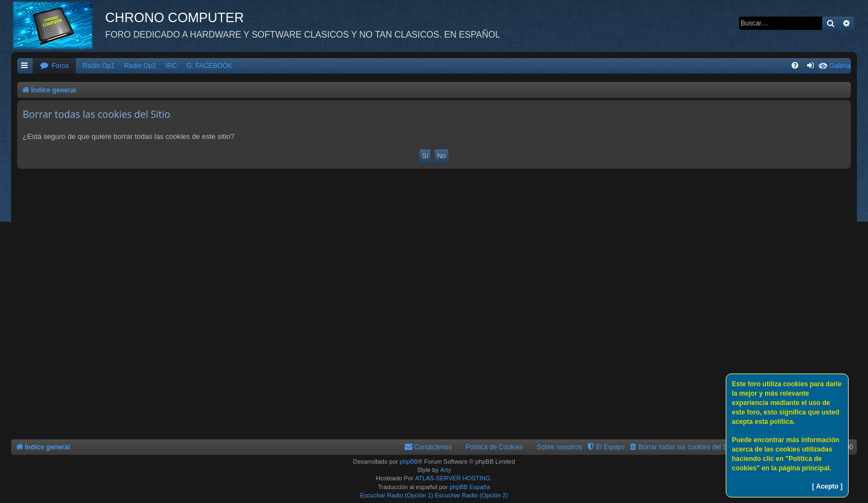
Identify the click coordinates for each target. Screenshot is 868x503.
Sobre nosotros (560, 447)
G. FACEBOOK (210, 66)
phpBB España (470, 487)
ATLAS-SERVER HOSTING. (454, 478)
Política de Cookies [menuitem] (494, 447)
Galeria (840, 66)
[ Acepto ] (827, 486)
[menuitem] (54, 66)
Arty (446, 470)
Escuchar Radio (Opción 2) (472, 495)
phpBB (409, 461)
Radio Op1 (99, 66)
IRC (171, 66)
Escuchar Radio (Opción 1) (396, 495)
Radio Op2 (140, 66)
